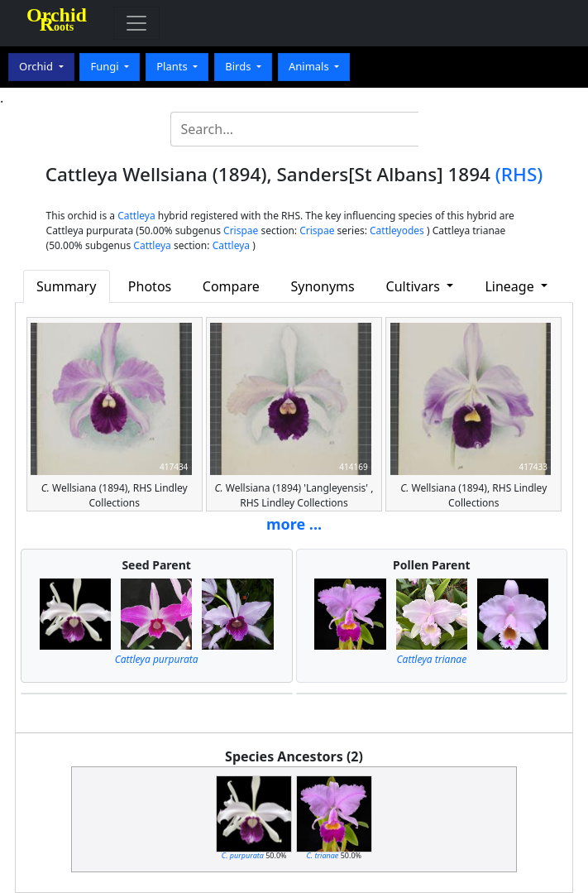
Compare (231, 286)
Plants (173, 66)
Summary (66, 286)
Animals (310, 66)
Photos (150, 286)
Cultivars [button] (415, 286)
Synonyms (323, 286)
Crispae (241, 230)
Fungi (106, 66)
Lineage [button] (511, 286)
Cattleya (136, 216)
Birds (239, 66)
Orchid (37, 66)
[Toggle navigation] (136, 23)
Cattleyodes (397, 230)
